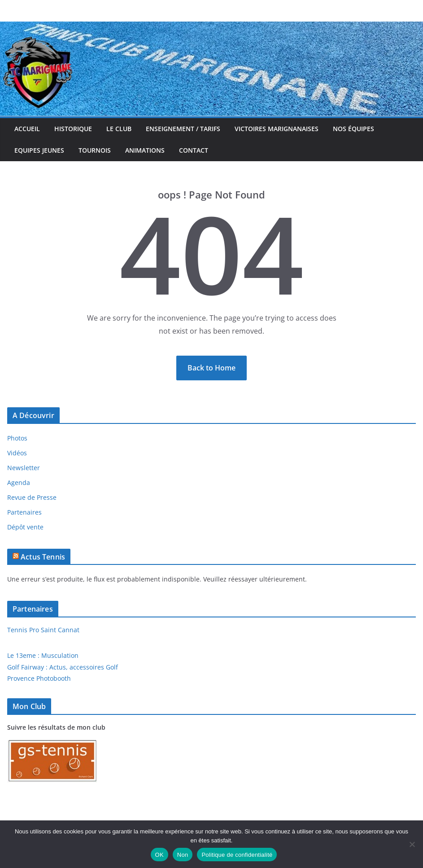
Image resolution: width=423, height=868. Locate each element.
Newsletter (24, 468)
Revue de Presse (32, 497)
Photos (17, 438)
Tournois (95, 150)
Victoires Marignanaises (277, 129)
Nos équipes (353, 129)
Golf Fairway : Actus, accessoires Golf (63, 667)
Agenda (19, 482)
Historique (73, 129)
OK (159, 855)
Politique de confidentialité (237, 855)
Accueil (27, 129)
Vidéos (17, 453)
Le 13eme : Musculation (43, 655)
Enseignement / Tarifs (183, 129)
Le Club (119, 129)
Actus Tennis (43, 557)
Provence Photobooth (39, 678)
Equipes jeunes (39, 150)
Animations (145, 150)
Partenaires (24, 512)
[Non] (412, 844)
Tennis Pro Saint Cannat (43, 630)
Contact (194, 150)
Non (183, 855)
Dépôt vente (25, 527)
